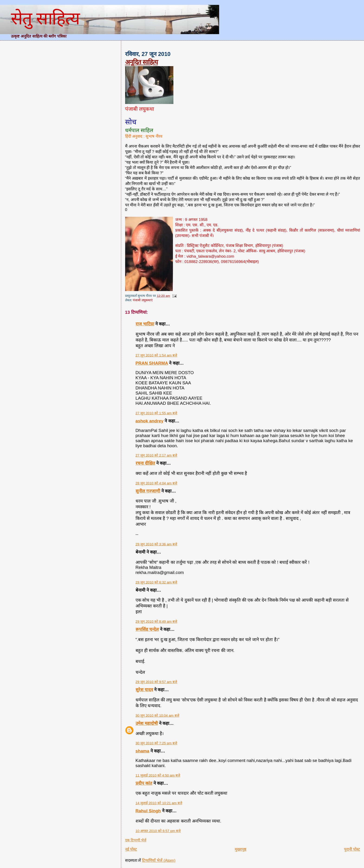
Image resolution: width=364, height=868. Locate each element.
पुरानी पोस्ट (352, 849)
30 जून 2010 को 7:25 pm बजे (156, 743)
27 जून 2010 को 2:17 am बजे (156, 455)
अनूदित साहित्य (142, 62)
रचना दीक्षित (145, 463)
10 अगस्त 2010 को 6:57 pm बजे (158, 831)
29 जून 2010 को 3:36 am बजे (156, 544)
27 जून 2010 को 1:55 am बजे (156, 413)
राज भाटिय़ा (145, 324)
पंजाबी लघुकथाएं (143, 300)
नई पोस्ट (131, 849)
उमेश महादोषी (147, 723)
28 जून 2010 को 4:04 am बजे (156, 483)
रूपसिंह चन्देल (147, 629)
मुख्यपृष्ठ (240, 849)
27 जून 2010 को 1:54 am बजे (156, 355)
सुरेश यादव (144, 690)
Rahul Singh (148, 811)
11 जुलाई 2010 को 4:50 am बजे (158, 775)
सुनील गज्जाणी (148, 491)
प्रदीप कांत (144, 783)
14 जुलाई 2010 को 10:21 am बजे (159, 803)
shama (142, 751)
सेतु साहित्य (45, 18)
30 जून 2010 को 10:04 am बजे (157, 715)
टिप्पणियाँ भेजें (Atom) (159, 860)
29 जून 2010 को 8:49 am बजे (156, 621)
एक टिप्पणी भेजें (136, 840)
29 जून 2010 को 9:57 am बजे (156, 682)
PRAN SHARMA (152, 363)
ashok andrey (150, 421)
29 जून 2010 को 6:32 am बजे (156, 582)
